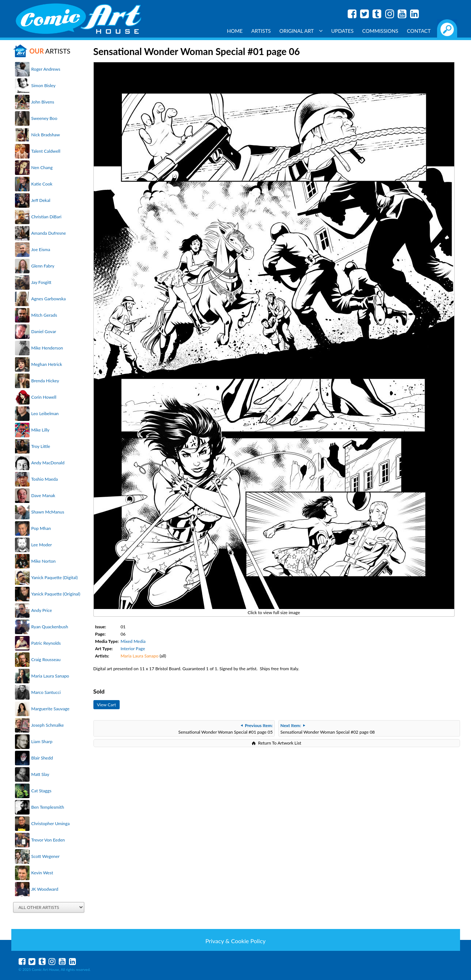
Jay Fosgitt (41, 282)
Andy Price (42, 610)
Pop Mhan (41, 528)
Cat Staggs (41, 791)
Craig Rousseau (46, 659)
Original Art (301, 31)
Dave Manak (43, 495)
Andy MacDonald (48, 463)
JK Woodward (45, 889)
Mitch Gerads (44, 315)
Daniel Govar (44, 331)
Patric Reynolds (46, 643)
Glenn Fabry (43, 266)
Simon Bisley (44, 85)
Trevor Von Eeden (48, 840)
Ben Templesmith (48, 807)
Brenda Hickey (45, 381)
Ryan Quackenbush (50, 627)
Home (235, 31)
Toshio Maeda (45, 479)
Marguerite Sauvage (51, 709)
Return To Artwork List (279, 743)
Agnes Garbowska (49, 299)
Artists (261, 31)
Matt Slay (40, 774)
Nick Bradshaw (46, 135)
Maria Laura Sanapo (50, 676)
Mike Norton (44, 561)
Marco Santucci (46, 692)
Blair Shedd (42, 758)
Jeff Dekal (41, 200)
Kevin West (42, 873)
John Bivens (43, 102)
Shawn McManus (48, 512)
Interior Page (133, 649)
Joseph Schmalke (48, 725)
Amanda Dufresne (49, 233)
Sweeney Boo (44, 118)
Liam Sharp (42, 741)
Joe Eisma (41, 249)
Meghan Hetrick (47, 364)
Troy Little (41, 446)
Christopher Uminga (51, 823)
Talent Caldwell (46, 151)
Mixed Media (133, 641)
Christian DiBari (47, 217)
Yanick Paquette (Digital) (55, 577)
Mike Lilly (40, 430)
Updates (343, 31)
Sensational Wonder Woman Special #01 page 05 (226, 729)
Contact (419, 31)
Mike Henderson (47, 348)
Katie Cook (42, 184)
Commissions (380, 31)
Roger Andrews (46, 69)
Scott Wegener (46, 856)
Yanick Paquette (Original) (56, 594)
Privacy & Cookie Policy (235, 941)
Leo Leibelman (45, 413)
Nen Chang (42, 167)
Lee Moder (42, 545)
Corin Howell (44, 397)
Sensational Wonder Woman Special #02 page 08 (328, 729)
